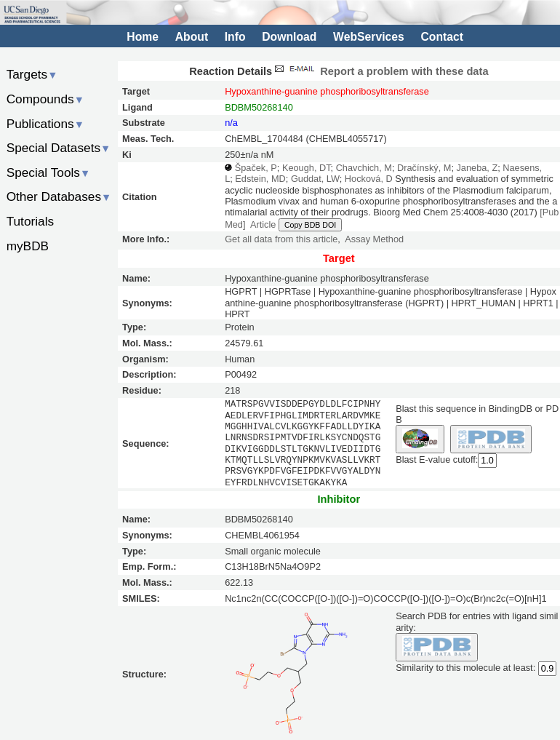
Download (289, 37)
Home (143, 37)
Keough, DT (307, 168)
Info (235, 37)
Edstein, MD (260, 179)
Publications (45, 124)
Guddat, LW (315, 179)
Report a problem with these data (380, 71)
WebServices (369, 37)
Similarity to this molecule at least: (465, 667)
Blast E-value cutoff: (437, 459)
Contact (442, 37)
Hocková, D (369, 179)
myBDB (28, 246)
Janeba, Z (477, 168)
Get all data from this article (281, 239)
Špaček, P (256, 168)
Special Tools (49, 172)
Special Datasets (59, 148)
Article (263, 224)
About (192, 37)
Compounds (45, 99)
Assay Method (374, 239)
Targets (32, 74)
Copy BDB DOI (310, 225)
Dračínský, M (424, 168)
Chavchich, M (364, 168)
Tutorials (31, 221)
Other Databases (59, 196)
